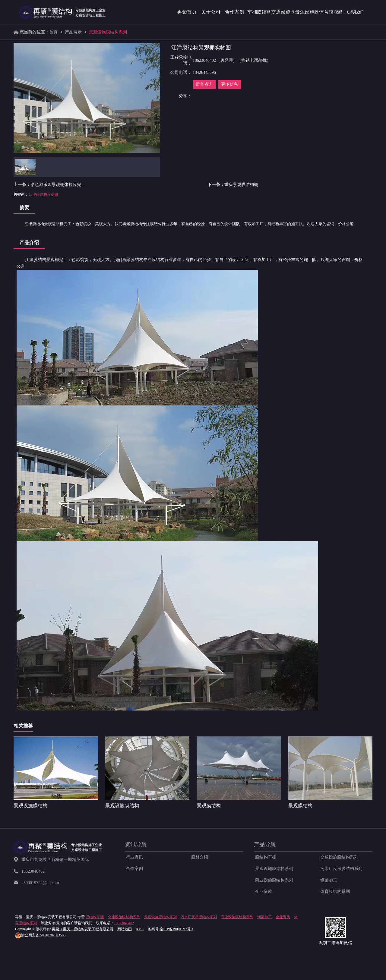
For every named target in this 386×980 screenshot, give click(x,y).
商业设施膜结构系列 (274, 880)
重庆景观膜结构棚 (241, 184)
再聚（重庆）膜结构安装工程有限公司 (83, 929)
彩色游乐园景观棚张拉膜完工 (58, 184)
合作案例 (134, 869)
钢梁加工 (329, 880)
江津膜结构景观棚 (43, 194)
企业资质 (264, 892)
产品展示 (73, 32)
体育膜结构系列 (335, 892)
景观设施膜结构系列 (108, 32)
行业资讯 (134, 857)
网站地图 (125, 929)
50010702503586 (40, 935)
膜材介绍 (200, 857)
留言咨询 (204, 84)
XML (140, 929)
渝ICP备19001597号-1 (177, 929)
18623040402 (124, 923)
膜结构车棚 (266, 857)
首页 (53, 32)
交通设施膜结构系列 (339, 857)
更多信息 (229, 84)
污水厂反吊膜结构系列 (341, 869)
